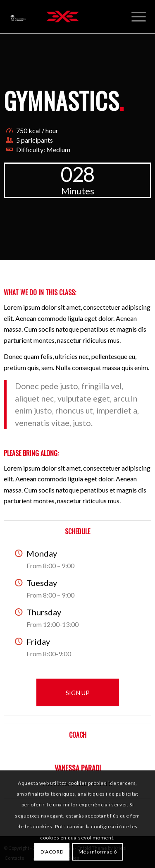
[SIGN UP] (78, 692)
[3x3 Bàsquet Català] (63, 17)
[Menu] (139, 17)
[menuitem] (139, 17)
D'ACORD (52, 852)
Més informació (98, 852)
